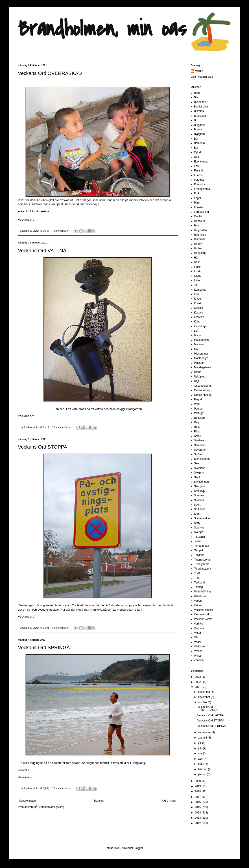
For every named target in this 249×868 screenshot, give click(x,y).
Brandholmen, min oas (102, 29)
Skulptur (199, 473)
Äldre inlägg (169, 801)
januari (202, 774)
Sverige (199, 532)
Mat (196, 349)
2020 (198, 781)
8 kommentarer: (61, 628)
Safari (198, 436)
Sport (197, 505)
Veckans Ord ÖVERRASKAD (50, 73)
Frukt (197, 193)
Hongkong (200, 253)
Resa (197, 427)
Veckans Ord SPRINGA (44, 648)
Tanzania (199, 537)
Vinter (198, 633)
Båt (196, 139)
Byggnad (199, 134)
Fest (197, 166)
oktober (203, 702)
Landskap (200, 326)
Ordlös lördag (202, 390)
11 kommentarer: (62, 427)
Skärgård (200, 486)
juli (200, 743)
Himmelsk (200, 235)
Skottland (200, 468)
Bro (196, 120)
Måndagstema (203, 367)
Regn (197, 422)
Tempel (198, 550)
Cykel (197, 152)
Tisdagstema (202, 564)
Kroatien (199, 317)
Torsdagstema (202, 569)
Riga (197, 432)
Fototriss (199, 180)
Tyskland (199, 583)
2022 (198, 682)
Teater (198, 541)
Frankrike (200, 184)
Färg (197, 203)
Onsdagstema (202, 386)
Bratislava (200, 116)
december (204, 692)
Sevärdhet (200, 450)
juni (201, 748)
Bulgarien (200, 125)
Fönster (199, 207)
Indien (198, 267)
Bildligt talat (201, 107)
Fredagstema (202, 189)
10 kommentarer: (62, 788)
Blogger (138, 848)
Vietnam (199, 628)
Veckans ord (26, 220)
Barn (197, 93)
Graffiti (198, 216)
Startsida (99, 801)
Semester (200, 445)
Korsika (199, 308)
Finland (198, 171)
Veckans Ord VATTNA (42, 251)
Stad (197, 514)
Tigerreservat (202, 560)
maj (201, 753)
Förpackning (201, 212)
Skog (197, 463)
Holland (199, 248)
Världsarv (200, 647)
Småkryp (199, 491)
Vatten (198, 605)
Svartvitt (199, 528)
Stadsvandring (203, 518)
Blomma (199, 111)
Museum (199, 363)
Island (198, 276)
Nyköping (200, 377)
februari (203, 769)
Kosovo (199, 313)
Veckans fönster (204, 610)
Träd (197, 578)
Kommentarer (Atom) (51, 807)
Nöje (197, 381)
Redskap (199, 418)
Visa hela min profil (202, 77)
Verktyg (199, 624)
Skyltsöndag (201, 482)
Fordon (198, 175)
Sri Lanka (200, 509)
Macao (198, 335)
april (201, 759)
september (205, 732)
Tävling (198, 587)
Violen (36, 231)
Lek (196, 331)
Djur (197, 157)
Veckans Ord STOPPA (43, 447)
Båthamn (199, 143)
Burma (198, 129)
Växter (198, 651)
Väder (198, 642)
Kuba (197, 322)
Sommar (199, 495)
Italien (198, 281)
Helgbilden (200, 230)
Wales (198, 656)
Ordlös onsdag (203, 395)
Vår (196, 637)
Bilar (197, 97)
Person (198, 409)
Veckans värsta (203, 619)
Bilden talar (201, 102)
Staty (197, 523)
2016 (198, 802)
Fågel (197, 198)
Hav (196, 226)
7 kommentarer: (61, 231)
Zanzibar (199, 660)
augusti (203, 738)
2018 (198, 791)
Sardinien (200, 441)
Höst (197, 262)
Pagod (198, 399)
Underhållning (202, 592)
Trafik (197, 573)
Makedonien (201, 340)
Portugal (199, 413)
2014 (198, 813)
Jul (196, 285)
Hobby (198, 244)
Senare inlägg (27, 801)
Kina (197, 294)
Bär (196, 148)
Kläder (198, 299)
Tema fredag (202, 546)
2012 (198, 823)
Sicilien (198, 454)
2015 (198, 807)
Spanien (199, 500)
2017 (198, 797)
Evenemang (201, 162)
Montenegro (201, 358)
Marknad (199, 344)
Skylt (197, 477)
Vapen (198, 601)
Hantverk (199, 221)
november (204, 697)
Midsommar (201, 354)
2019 (198, 786)
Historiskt (200, 239)
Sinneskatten (202, 459)
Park (197, 404)
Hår (196, 258)
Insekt (198, 271)
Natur (197, 372)
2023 (198, 677)
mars (201, 764)
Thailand (199, 555)
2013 (198, 818)
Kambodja (200, 290)
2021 (198, 687)
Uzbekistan (201, 596)
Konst (198, 303)
